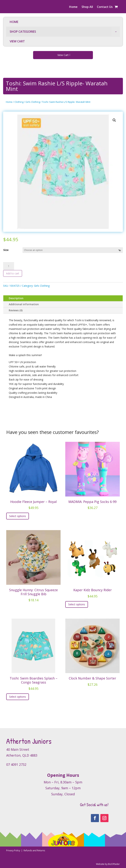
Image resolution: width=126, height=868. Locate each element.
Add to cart (13, 273)
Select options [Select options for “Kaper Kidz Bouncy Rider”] (77, 604)
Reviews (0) (16, 310)
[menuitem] (63, 22)
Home (73, 7)
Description (16, 298)
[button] (114, 120)
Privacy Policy (13, 850)
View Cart (63, 55)
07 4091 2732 (16, 764)
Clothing (19, 102)
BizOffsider (114, 864)
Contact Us (105, 7)
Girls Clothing (33, 102)
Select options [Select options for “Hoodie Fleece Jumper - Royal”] (18, 516)
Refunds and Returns (34, 850)
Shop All (87, 7)
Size (6, 250)
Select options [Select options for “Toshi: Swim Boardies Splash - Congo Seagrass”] (18, 697)
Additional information (24, 304)
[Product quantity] (9, 266)
